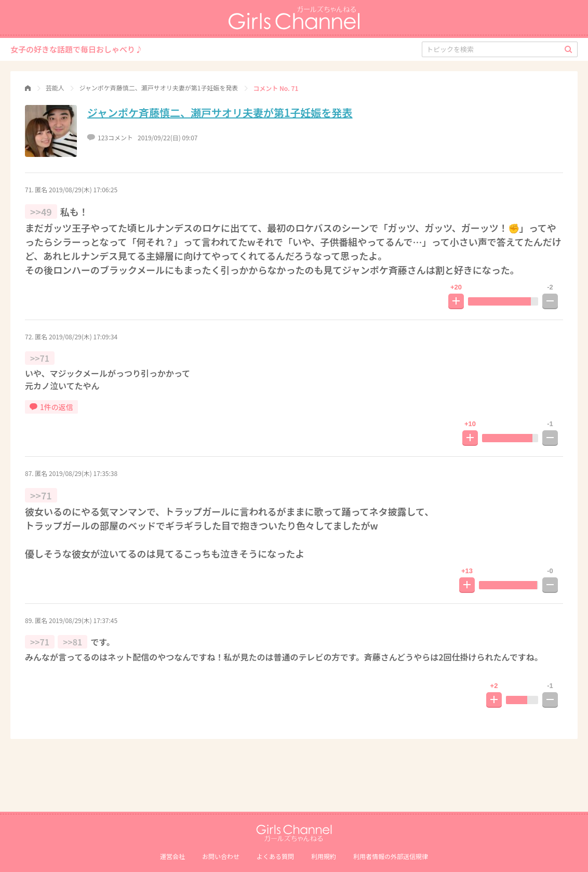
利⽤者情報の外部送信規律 (391, 856)
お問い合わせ (221, 856)
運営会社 (172, 856)
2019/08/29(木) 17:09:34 (83, 336)
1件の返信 (51, 407)
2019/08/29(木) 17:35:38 (83, 473)
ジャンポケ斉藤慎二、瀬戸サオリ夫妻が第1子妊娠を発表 (220, 113)
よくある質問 (275, 856)
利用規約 (324, 856)
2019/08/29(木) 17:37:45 (83, 620)
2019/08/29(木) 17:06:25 (83, 189)
